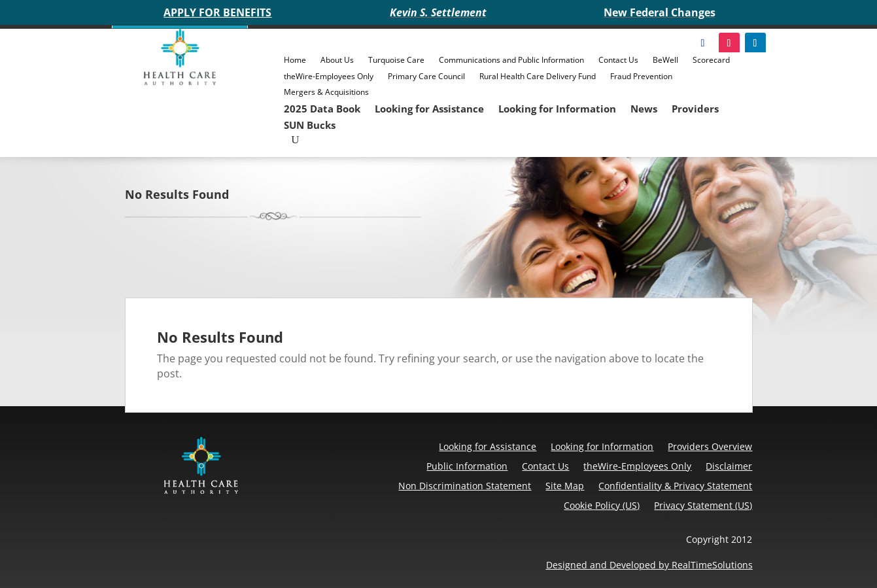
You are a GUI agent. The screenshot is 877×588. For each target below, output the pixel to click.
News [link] (644, 109)
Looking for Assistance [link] (429, 109)
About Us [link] (337, 60)
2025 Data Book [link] (322, 109)
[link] (180, 82)
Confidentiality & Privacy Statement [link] (675, 486)
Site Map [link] (565, 486)
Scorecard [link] (711, 60)
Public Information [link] (467, 466)
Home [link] (295, 60)
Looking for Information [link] (557, 109)
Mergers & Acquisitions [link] (326, 92)
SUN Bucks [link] (310, 125)
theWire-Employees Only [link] (329, 76)
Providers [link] (695, 109)
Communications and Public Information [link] (511, 60)
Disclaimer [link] (729, 466)
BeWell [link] (665, 60)
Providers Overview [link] (710, 446)
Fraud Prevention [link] (641, 76)
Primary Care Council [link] (426, 76)
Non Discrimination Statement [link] (465, 486)
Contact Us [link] (618, 60)
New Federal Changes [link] (660, 12)
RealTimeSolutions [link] (712, 565)
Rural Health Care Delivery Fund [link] (538, 76)
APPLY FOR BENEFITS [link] (217, 12)
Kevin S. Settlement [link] (438, 12)
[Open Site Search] (295, 140)
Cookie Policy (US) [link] (602, 505)
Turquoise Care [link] (396, 60)
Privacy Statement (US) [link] (703, 505)
